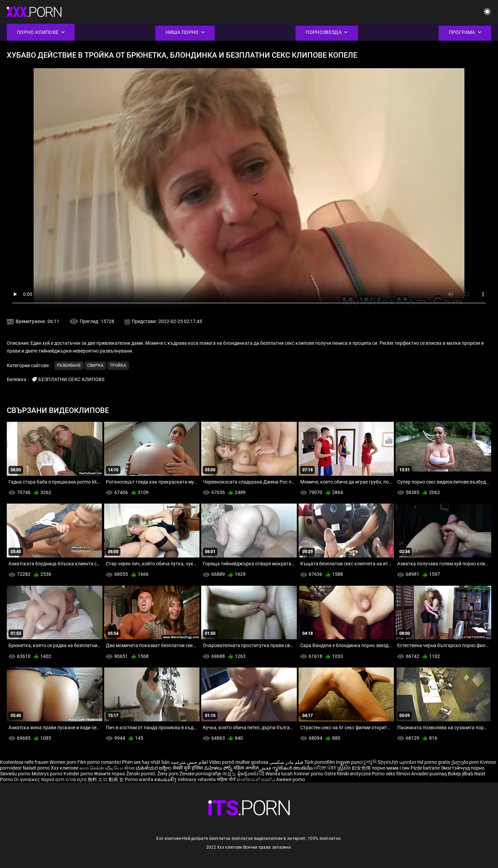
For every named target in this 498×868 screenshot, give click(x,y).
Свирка (95, 365)
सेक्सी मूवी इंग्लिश (188, 768)
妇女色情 (362, 768)
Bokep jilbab (461, 774)
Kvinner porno (309, 774)
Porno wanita (140, 779)
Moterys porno (47, 774)
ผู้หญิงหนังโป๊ (251, 774)
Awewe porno (291, 779)
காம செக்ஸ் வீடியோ (101, 768)
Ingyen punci (349, 762)
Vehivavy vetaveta (197, 779)
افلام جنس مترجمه (189, 762)
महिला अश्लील (246, 768)
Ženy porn (168, 774)
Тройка (118, 365)
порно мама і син (391, 768)
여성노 (230, 774)
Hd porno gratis (434, 762)
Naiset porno (37, 768)
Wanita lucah (280, 774)
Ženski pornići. (142, 774)
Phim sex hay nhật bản (146, 762)
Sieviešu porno (16, 774)
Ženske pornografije (201, 774)
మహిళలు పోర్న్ (219, 768)
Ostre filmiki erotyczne (348, 774)
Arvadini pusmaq (429, 774)
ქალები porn (466, 762)
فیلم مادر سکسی (286, 762)
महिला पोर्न (227, 779)
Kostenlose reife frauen (24, 762)
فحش (266, 768)
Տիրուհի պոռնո (397, 762)
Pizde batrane (425, 768)
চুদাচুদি (370, 762)
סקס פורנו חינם (71, 779)
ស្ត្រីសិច (345, 768)
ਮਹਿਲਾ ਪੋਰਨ (326, 768)
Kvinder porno (79, 774)
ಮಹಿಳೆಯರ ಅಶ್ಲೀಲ (154, 768)
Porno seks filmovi (391, 774)
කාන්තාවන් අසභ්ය (256, 779)
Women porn (63, 762)
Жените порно (110, 774)
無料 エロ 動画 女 (106, 779)
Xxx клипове (65, 768)
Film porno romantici (99, 762)
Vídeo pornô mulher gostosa (239, 762)
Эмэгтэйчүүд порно (463, 768)
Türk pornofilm (320, 762)
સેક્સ (129, 768)
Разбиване (69, 365)
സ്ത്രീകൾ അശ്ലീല (293, 768)
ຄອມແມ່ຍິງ (166, 779)
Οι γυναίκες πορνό (35, 779)
